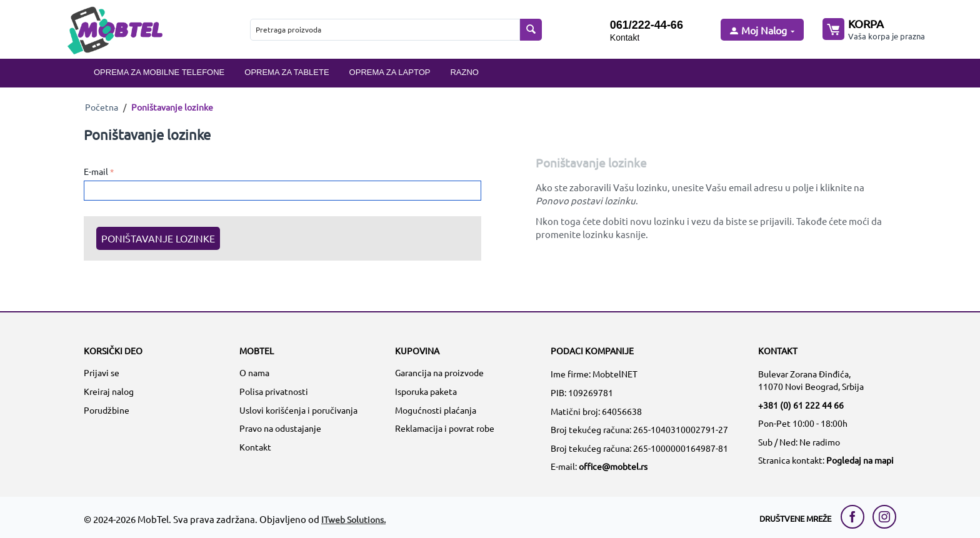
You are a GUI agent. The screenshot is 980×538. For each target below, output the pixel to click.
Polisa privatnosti (274, 391)
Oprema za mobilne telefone (159, 72)
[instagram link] (884, 517)
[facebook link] (856, 517)
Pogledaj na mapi (860, 460)
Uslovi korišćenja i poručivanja (298, 410)
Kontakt (625, 37)
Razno (464, 72)
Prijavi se (102, 372)
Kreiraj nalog (109, 391)
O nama (254, 372)
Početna (102, 107)
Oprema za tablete (287, 72)
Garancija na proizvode (439, 372)
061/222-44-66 (647, 25)
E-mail (96, 171)
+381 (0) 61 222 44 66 (801, 405)
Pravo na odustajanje (280, 428)
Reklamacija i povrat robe (445, 428)
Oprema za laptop (390, 72)
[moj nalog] (761, 31)
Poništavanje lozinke (158, 238)
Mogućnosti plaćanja (436, 410)
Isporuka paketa (426, 391)
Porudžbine (107, 410)
